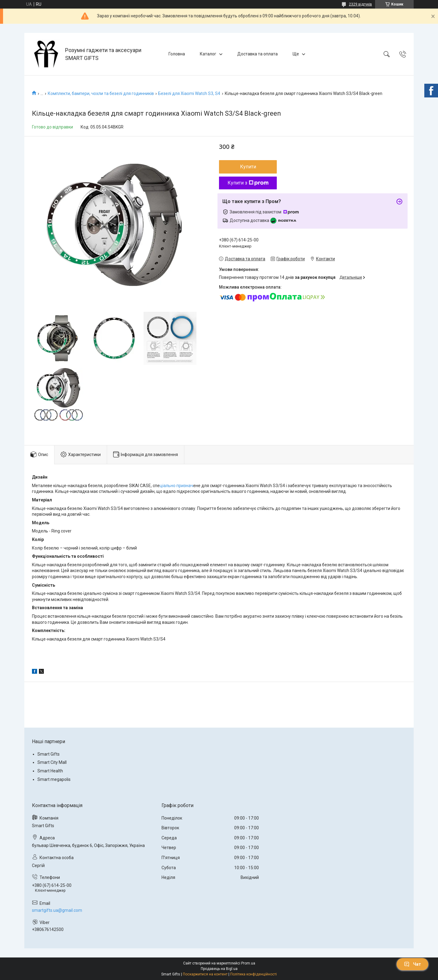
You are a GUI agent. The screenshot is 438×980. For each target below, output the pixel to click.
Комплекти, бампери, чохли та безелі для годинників (101, 93)
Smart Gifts (49, 754)
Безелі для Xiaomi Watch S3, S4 (189, 93)
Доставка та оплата (257, 54)
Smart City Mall (52, 762)
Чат (412, 964)
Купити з (248, 183)
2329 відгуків (360, 4)
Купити (248, 167)
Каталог (208, 54)
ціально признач (176, 486)
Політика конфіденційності (254, 974)
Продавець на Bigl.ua (219, 969)
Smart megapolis (54, 779)
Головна (177, 54)
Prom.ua (248, 963)
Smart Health (50, 771)
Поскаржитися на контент (205, 974)
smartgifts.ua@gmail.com (57, 910)
